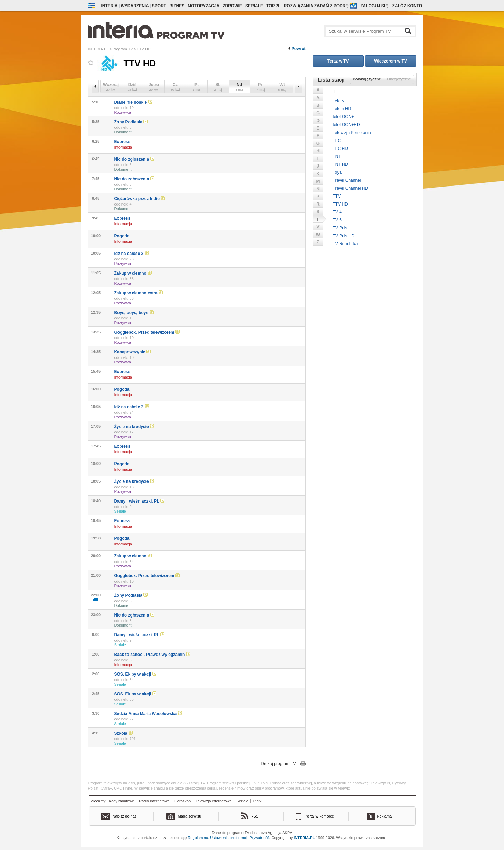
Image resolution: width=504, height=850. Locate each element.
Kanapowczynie (132, 352)
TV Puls (340, 228)
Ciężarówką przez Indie (140, 199)
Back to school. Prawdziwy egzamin (152, 655)
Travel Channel (347, 180)
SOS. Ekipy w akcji (135, 674)
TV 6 (337, 220)
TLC (337, 141)
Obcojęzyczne (399, 79)
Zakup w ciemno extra (139, 293)
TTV (337, 196)
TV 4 (337, 212)
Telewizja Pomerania (352, 133)
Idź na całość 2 (132, 254)
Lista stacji (331, 80)
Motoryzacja (203, 6)
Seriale (254, 6)
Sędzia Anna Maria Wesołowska (148, 714)
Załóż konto (407, 6)
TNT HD (341, 164)
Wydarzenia (135, 6)
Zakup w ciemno (133, 273)
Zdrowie (232, 6)
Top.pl (274, 6)
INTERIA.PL (304, 838)
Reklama (384, 816)
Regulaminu (198, 838)
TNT (337, 156)
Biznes (177, 6)
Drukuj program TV (278, 764)
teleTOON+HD (346, 125)
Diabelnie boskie (133, 102)
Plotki (258, 801)
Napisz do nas (125, 816)
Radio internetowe (154, 801)
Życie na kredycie (134, 427)
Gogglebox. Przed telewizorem (147, 332)
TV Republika (345, 244)
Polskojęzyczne (367, 79)
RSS (254, 816)
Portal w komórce (319, 816)
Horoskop (183, 801)
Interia (110, 6)
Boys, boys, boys (134, 313)
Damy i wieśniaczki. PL (140, 501)
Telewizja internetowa (214, 801)
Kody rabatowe (121, 801)
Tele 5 (339, 101)
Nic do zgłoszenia (134, 159)
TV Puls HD (344, 236)
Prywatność (260, 838)
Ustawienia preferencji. (229, 838)
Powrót (299, 49)
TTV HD (340, 204)
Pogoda (122, 236)
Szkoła (123, 733)
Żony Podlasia (131, 122)
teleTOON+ (344, 117)
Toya (337, 172)
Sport (159, 6)
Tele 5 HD (342, 109)
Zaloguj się (374, 6)
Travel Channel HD (351, 188)
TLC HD (340, 149)
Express (122, 142)
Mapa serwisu (190, 816)
